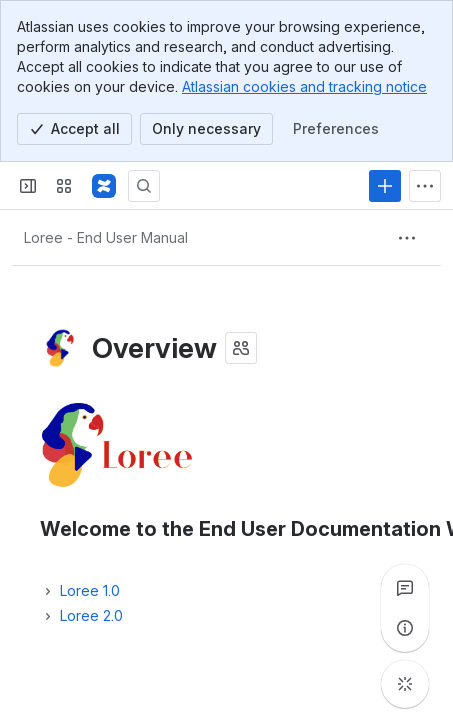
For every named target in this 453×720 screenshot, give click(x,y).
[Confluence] (104, 186)
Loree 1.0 (90, 590)
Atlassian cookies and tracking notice (304, 86)
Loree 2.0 (91, 615)
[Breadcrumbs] (106, 238)
